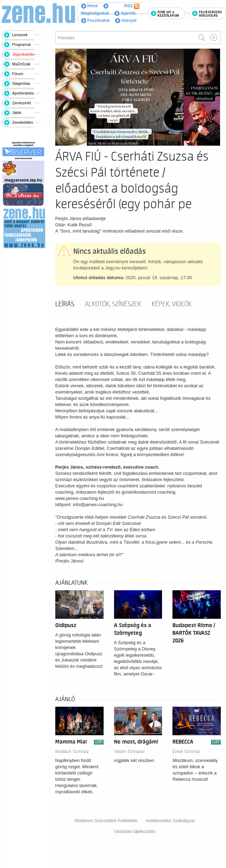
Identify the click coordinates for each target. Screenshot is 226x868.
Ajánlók (125, 13)
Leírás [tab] (65, 304)
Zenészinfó (22, 103)
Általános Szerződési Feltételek (106, 821)
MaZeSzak (21, 64)
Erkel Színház (186, 751)
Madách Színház (72, 751)
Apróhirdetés (23, 93)
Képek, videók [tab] (172, 304)
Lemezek (20, 35)
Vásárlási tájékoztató (135, 831)
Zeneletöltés (23, 122)
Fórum (18, 74)
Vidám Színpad (129, 751)
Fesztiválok (95, 21)
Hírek (89, 6)
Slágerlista (21, 83)
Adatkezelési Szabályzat (170, 821)
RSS (132, 6)
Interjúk (126, 21)
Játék (17, 113)
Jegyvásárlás (23, 54)
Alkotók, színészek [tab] (113, 304)
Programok (22, 44)
